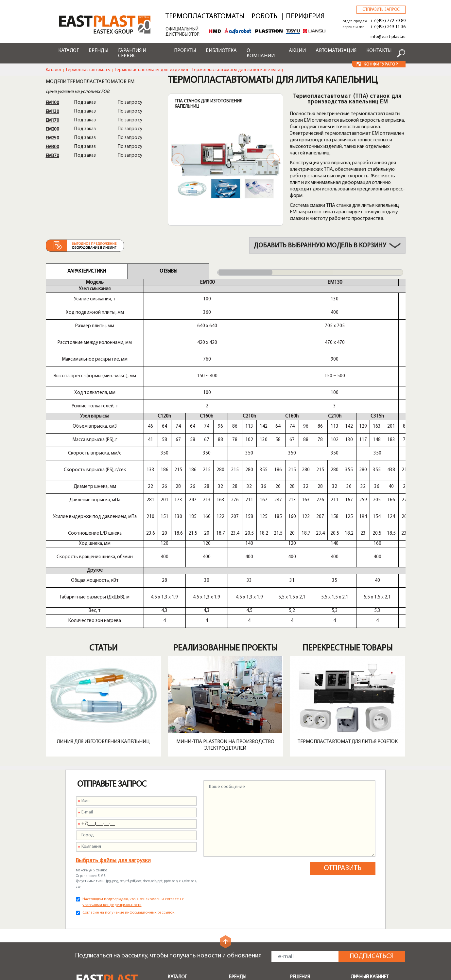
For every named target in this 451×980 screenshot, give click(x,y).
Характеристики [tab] (87, 271)
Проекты (185, 51)
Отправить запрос (381, 10)
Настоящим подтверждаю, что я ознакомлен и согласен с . (133, 732)
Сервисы (239, 889)
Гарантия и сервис (132, 53)
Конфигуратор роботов (246, 938)
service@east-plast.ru (100, 920)
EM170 (52, 121)
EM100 (52, 103)
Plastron (238, 837)
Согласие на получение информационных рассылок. (129, 742)
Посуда (298, 853)
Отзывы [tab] (168, 271)
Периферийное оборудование (185, 832)
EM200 (52, 129)
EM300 (52, 147)
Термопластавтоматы (205, 17)
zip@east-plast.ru (96, 928)
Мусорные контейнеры (316, 829)
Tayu (234, 853)
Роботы (265, 17)
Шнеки (175, 859)
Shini (234, 822)
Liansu (236, 861)
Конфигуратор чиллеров (246, 952)
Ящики (297, 845)
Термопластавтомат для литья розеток (348, 572)
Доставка (240, 911)
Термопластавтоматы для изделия (151, 70)
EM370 (52, 156)
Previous (178, 160)
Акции (297, 51)
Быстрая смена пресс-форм (192, 870)
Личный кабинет (370, 807)
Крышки (299, 861)
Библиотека (221, 51)
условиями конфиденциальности (112, 735)
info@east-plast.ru (388, 37)
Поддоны (301, 837)
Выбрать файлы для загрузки (113, 691)
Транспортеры (184, 851)
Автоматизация (336, 51)
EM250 (52, 138)
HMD (235, 829)
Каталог (69, 51)
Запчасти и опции (187, 881)
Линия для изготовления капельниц (103, 572)
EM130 (52, 112)
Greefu (236, 869)
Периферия (305, 17)
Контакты (379, 51)
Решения (300, 807)
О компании (261, 53)
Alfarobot (240, 845)
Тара (295, 869)
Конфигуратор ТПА (251, 927)
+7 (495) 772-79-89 (388, 21)
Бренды (98, 51)
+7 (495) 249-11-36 (388, 27)
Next (273, 160)
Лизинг (236, 919)
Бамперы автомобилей (316, 822)
